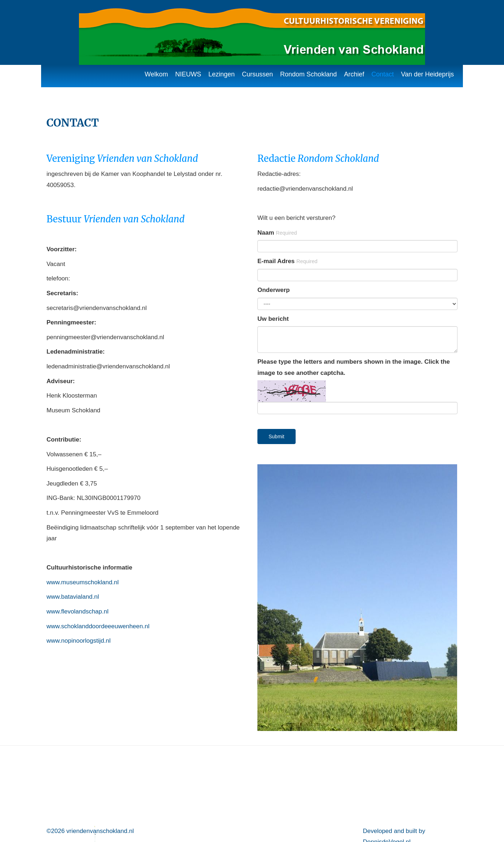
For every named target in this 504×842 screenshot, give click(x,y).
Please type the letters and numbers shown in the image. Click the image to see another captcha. (354, 367)
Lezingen (222, 74)
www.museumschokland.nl (83, 582)
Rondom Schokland (308, 74)
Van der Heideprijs (427, 74)
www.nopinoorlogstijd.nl (79, 641)
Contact (383, 74)
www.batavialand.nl (73, 597)
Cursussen (257, 74)
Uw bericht (273, 319)
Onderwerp (274, 290)
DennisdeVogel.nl (387, 761)
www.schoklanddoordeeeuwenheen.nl (98, 626)
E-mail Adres (288, 261)
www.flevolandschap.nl (78, 611)
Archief (354, 74)
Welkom (156, 74)
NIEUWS (188, 74)
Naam (277, 233)
